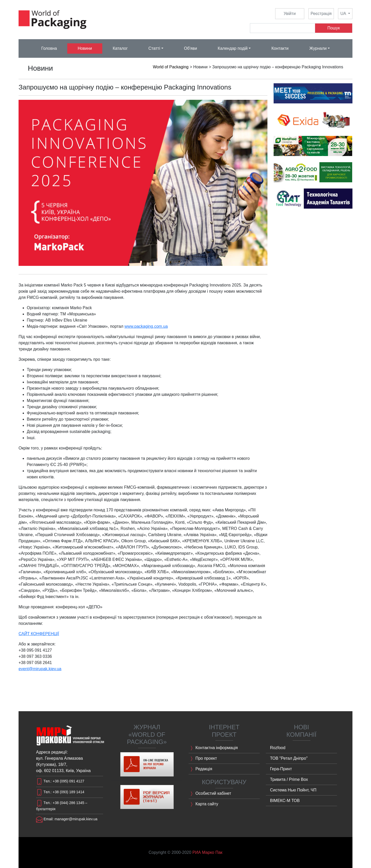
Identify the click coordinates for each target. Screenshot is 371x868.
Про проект (203, 759)
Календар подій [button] (233, 48)
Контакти (280, 48)
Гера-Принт (281, 769)
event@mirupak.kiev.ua (40, 669)
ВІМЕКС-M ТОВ (285, 801)
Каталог (120, 48)
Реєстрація (321, 14)
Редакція (200, 769)
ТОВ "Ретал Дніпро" (289, 758)
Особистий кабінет (210, 794)
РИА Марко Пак (208, 852)
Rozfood (278, 748)
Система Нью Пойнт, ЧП (293, 790)
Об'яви (191, 48)
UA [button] (344, 14)
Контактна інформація (213, 748)
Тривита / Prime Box (289, 779)
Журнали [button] (318, 48)
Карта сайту (203, 804)
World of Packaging (171, 67)
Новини (85, 48)
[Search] (283, 28)
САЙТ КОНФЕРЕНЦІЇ (39, 634)
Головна (49, 48)
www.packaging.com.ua (146, 326)
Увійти (290, 14)
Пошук (334, 28)
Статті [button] (154, 48)
